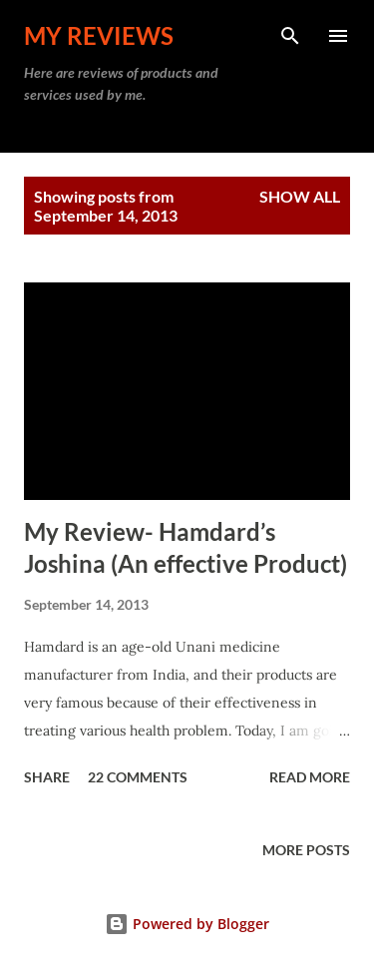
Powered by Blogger (187, 924)
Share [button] (47, 777)
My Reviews (99, 35)
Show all (300, 196)
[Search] (290, 36)
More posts (306, 850)
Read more (310, 777)
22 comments (138, 777)
